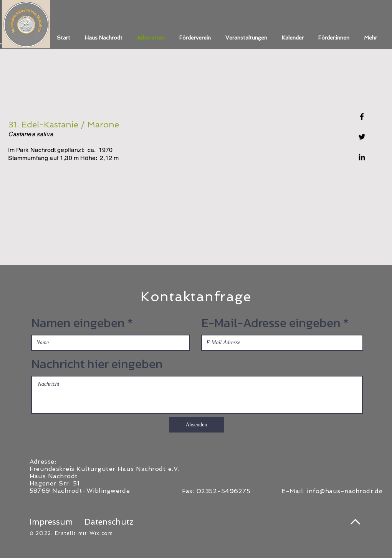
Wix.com (101, 533)
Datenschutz (109, 522)
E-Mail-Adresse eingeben (271, 323)
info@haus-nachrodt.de (345, 491)
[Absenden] (197, 425)
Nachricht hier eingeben (97, 364)
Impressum (51, 522)
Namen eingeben (78, 323)
